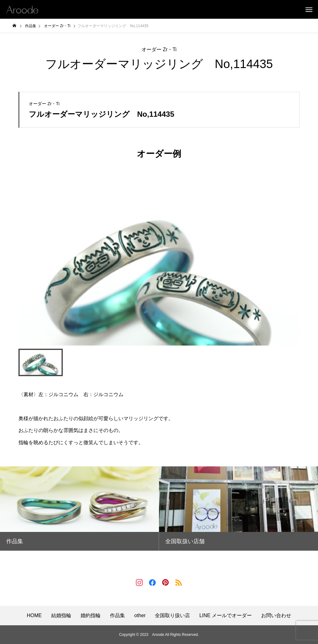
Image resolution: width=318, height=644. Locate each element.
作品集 (117, 616)
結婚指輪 (61, 616)
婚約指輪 (91, 616)
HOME (34, 616)
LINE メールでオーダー (226, 616)
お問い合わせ (276, 616)
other (140, 616)
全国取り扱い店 (172, 616)
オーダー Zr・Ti (159, 49)
